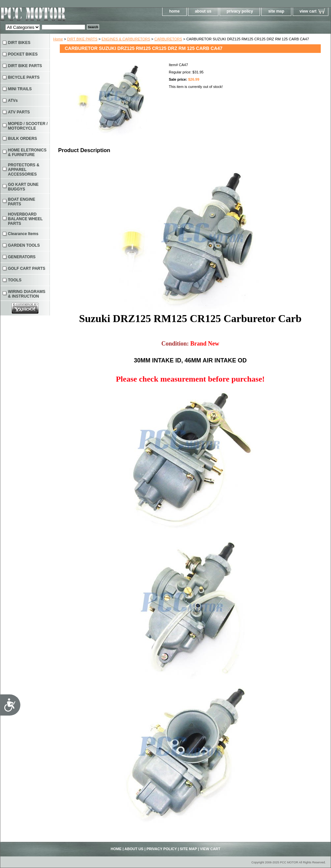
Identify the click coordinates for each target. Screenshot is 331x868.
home (174, 11)
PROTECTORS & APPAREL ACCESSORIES (24, 170)
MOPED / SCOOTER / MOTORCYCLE (28, 126)
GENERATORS (22, 257)
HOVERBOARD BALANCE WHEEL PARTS (25, 219)
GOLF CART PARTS (27, 269)
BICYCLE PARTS (24, 77)
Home (58, 39)
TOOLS (15, 280)
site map (276, 11)
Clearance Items (23, 234)
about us (203, 11)
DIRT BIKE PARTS (82, 39)
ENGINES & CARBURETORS (126, 39)
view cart (308, 11)
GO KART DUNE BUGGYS (23, 187)
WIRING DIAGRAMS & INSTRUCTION (27, 294)
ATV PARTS (19, 112)
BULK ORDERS (22, 139)
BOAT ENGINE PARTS (21, 202)
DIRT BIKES (19, 43)
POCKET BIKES (23, 54)
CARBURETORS (168, 39)
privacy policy (240, 11)
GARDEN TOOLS (24, 245)
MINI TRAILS (20, 89)
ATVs (13, 101)
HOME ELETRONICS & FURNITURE (27, 152)
